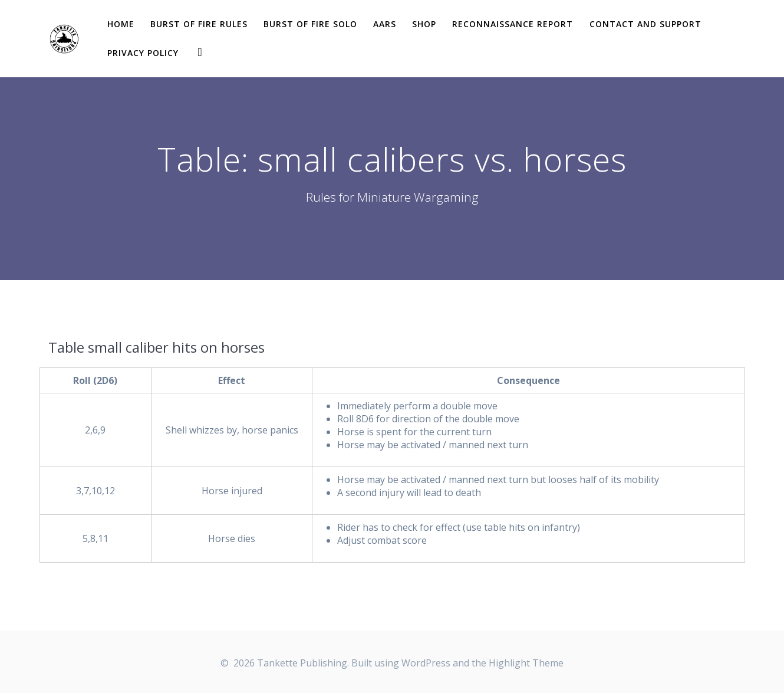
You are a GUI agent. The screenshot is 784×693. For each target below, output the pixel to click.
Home (121, 24)
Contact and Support (645, 24)
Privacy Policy (143, 53)
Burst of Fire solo (310, 24)
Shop (424, 24)
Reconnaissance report (513, 24)
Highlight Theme (526, 663)
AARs (385, 24)
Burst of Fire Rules (199, 24)
